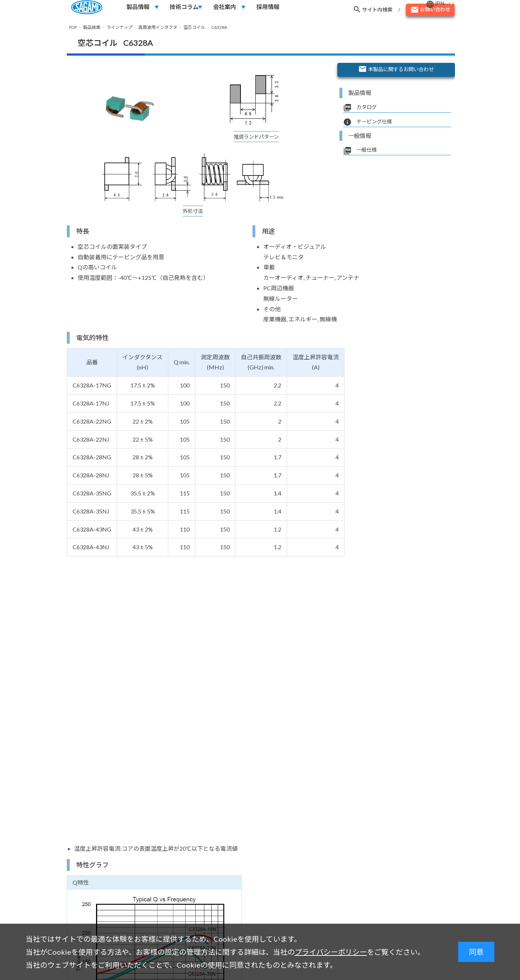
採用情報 (268, 10)
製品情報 (138, 10)
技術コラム (184, 10)
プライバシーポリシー (331, 952)
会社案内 (225, 10)
